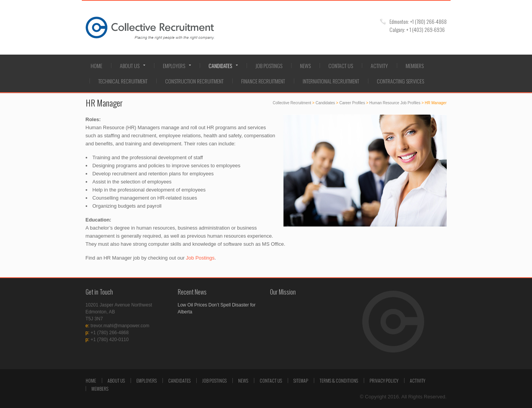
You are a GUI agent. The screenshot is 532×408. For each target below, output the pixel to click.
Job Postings (269, 66)
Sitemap (301, 381)
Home (96, 66)
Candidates (220, 66)
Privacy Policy (384, 381)
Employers (174, 66)
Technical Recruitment (123, 81)
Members (415, 66)
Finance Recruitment (263, 81)
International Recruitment (331, 81)
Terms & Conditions (339, 381)
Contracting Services (400, 81)
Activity (379, 66)
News (305, 66)
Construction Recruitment (194, 81)
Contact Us (341, 66)
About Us (130, 66)
